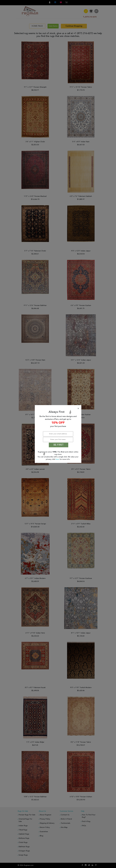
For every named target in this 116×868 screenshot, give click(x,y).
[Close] (59, 409)
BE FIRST (59, 445)
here (58, 459)
